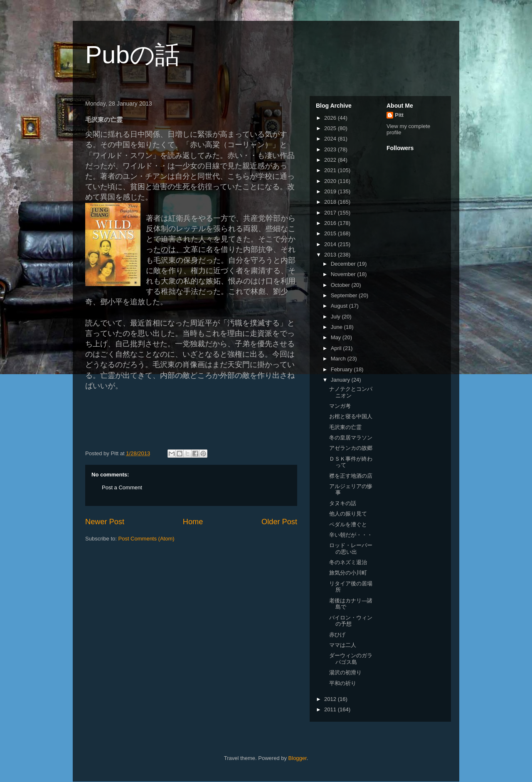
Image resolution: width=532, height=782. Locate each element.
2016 (331, 223)
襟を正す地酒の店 (351, 476)
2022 (331, 160)
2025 (331, 128)
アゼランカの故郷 (351, 448)
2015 (331, 233)
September (345, 295)
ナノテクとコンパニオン (351, 392)
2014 (331, 244)
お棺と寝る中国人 (351, 416)
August (340, 306)
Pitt (399, 115)
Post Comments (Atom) (147, 539)
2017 (331, 213)
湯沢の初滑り (345, 672)
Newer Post (105, 522)
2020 (331, 181)
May (337, 337)
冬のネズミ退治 (348, 562)
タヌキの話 (343, 503)
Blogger (298, 758)
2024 (331, 139)
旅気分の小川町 (348, 573)
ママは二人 (343, 645)
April (337, 348)
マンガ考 (340, 406)
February (342, 369)
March (339, 359)
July (336, 317)
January (341, 380)
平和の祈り (343, 683)
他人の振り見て (348, 514)
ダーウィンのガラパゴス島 (351, 659)
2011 (331, 709)
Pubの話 (133, 55)
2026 (331, 118)
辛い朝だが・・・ (351, 535)
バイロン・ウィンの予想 (351, 621)
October (341, 285)
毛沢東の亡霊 (345, 427)
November (344, 274)
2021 (331, 170)
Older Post (279, 522)
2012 (331, 699)
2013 (331, 255)
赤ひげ (337, 635)
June (337, 327)
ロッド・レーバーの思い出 (351, 549)
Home (193, 522)
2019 (331, 191)
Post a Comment (122, 487)
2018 (331, 202)
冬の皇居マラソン (351, 438)
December (344, 264)
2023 (331, 149)
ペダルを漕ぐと (348, 524)
